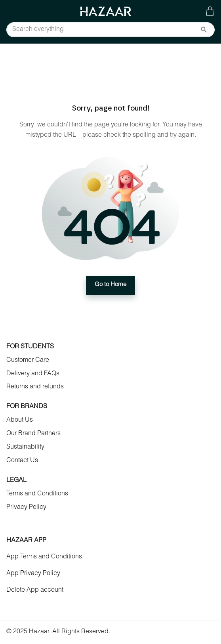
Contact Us (22, 461)
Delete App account (35, 590)
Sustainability (25, 447)
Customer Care (28, 361)
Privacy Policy (26, 508)
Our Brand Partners (33, 434)
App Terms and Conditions (44, 557)
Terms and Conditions (37, 494)
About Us (20, 420)
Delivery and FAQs (33, 374)
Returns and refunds (35, 387)
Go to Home (110, 285)
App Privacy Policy (33, 574)
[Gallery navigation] (210, 11)
